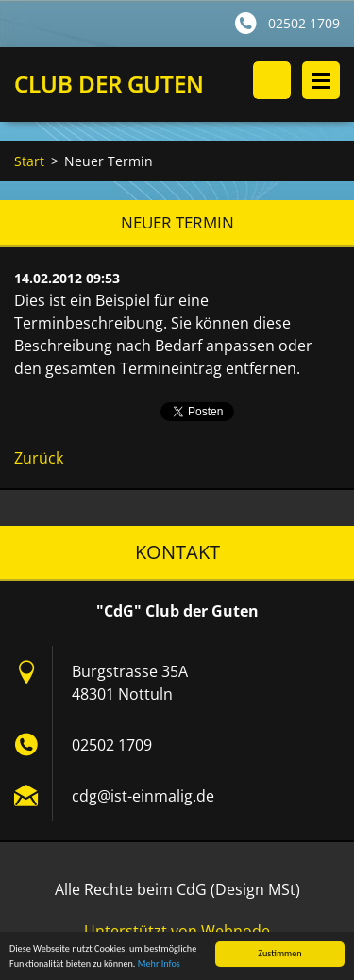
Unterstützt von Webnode (177, 931)
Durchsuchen (272, 80)
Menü (321, 80)
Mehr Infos (159, 964)
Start (29, 161)
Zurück (39, 458)
